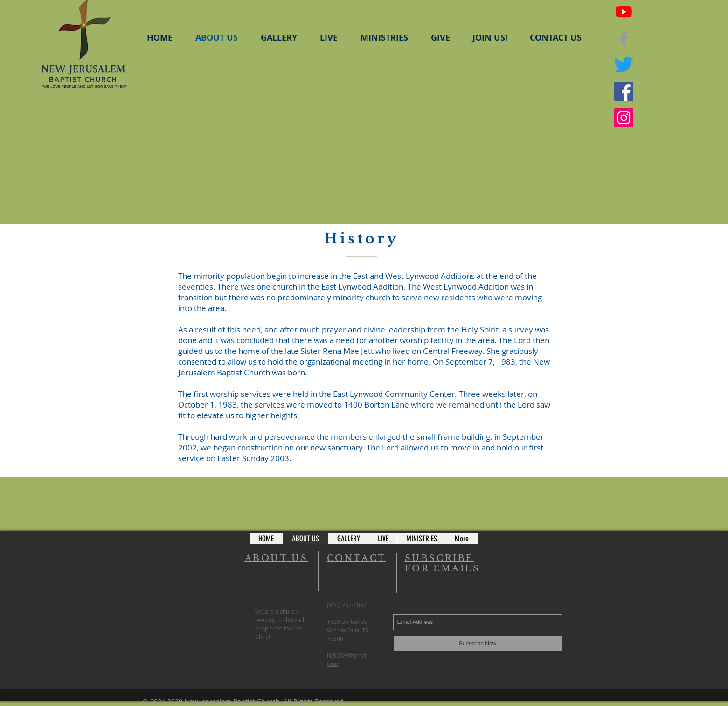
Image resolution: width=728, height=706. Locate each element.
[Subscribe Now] (478, 644)
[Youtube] (624, 11)
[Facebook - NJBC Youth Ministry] (624, 91)
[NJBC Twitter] (624, 65)
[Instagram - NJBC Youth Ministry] (624, 118)
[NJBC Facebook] (624, 38)
